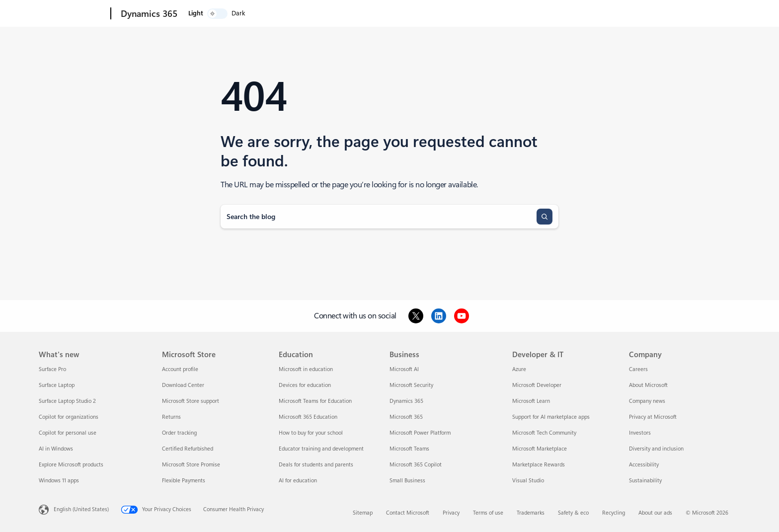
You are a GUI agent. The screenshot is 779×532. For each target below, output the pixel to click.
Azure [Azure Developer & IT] (519, 369)
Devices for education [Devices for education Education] (305, 385)
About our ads (655, 513)
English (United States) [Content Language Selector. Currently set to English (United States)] (81, 509)
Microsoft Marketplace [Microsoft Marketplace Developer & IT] (540, 449)
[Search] (545, 217)
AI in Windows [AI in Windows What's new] (56, 449)
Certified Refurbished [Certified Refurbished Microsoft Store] (188, 449)
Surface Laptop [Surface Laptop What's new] (57, 385)
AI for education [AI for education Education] (298, 481)
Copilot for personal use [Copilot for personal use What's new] (68, 433)
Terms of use (488, 513)
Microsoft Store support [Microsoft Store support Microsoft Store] (191, 401)
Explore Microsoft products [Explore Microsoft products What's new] (71, 465)
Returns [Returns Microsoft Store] (171, 417)
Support (406, 14)
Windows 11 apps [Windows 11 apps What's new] (59, 481)
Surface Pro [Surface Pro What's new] (52, 369)
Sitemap (363, 513)
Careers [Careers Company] (638, 369)
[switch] (713, 14)
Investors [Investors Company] (640, 433)
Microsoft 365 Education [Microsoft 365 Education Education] (308, 417)
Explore (199, 14)
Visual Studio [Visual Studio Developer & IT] (528, 481)
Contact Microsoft (408, 513)
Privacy (451, 513)
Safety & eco (573, 513)
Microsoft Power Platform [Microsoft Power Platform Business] (420, 433)
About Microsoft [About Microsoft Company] (648, 385)
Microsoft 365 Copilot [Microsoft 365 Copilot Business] (416, 465)
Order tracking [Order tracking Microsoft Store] (179, 433)
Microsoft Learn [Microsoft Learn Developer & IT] (531, 401)
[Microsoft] (73, 14)
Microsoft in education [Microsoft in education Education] (306, 369)
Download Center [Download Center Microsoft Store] (183, 385)
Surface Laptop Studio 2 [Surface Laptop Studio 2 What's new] (67, 401)
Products (241, 14)
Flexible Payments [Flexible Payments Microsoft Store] (184, 481)
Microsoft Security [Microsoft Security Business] (411, 385)
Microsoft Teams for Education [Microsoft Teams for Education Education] (315, 401)
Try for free (492, 14)
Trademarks (531, 513)
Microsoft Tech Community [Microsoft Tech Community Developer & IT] (544, 433)
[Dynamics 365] (148, 14)
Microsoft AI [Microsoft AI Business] (404, 369)
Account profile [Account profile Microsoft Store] (180, 369)
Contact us (450, 14)
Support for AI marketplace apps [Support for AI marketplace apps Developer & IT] (551, 417)
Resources (318, 14)
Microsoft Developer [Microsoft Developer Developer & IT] (537, 385)
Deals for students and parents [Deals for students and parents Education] (316, 465)
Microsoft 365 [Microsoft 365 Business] (406, 417)
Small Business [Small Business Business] (407, 481)
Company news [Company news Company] (647, 401)
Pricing (280, 14)
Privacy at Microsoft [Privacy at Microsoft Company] (653, 417)
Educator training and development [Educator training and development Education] (321, 449)
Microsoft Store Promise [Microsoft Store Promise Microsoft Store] (191, 465)
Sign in (529, 14)
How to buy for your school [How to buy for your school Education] (311, 433)
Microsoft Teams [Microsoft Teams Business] (409, 449)
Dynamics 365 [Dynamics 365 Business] (406, 401)
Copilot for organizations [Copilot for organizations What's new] (69, 417)
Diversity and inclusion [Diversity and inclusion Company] (656, 449)
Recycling (614, 513)
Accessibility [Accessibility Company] (644, 465)
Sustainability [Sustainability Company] (645, 481)
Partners (364, 14)
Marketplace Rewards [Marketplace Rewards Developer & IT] (539, 465)
